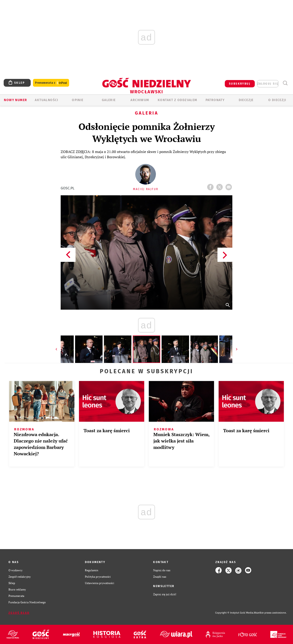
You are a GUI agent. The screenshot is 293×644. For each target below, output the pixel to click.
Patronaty (215, 100)
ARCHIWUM (140, 100)
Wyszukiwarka (285, 83)
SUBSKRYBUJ (240, 84)
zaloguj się (268, 84)
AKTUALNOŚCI (46, 100)
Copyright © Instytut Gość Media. (235, 613)
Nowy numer (15, 100)
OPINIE (78, 100)
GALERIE (109, 100)
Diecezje (246, 100)
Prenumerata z (51, 83)
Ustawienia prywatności (100, 583)
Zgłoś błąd (19, 613)
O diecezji (277, 100)
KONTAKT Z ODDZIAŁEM (178, 100)
